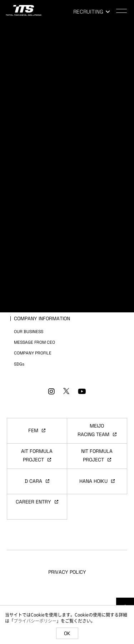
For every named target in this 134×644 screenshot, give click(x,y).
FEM (37, 430)
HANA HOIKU (97, 481)
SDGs (19, 364)
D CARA (37, 481)
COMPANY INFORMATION (42, 318)
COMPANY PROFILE (33, 353)
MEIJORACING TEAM (97, 430)
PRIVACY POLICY (67, 572)
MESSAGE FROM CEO (34, 342)
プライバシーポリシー (35, 621)
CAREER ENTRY (37, 502)
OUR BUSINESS (29, 332)
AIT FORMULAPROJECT (37, 455)
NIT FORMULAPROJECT (97, 455)
